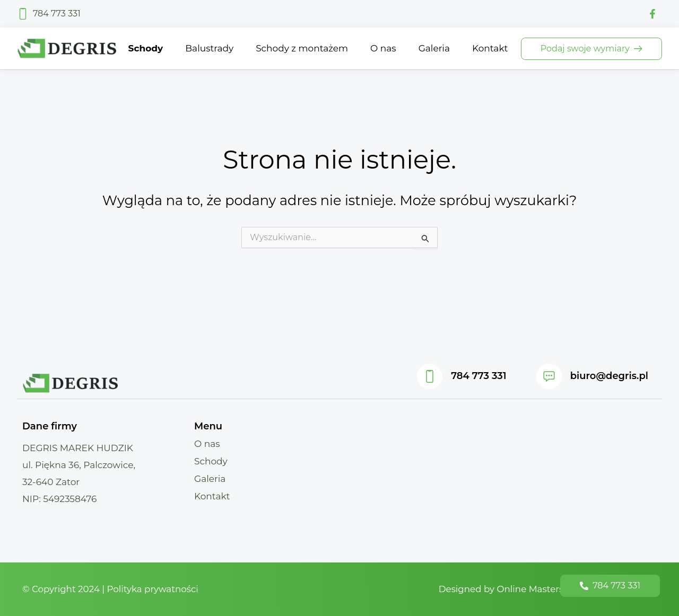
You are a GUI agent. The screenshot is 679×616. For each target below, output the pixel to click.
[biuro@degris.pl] (549, 376)
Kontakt (212, 496)
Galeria (210, 479)
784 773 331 (478, 376)
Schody (211, 461)
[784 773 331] (430, 376)
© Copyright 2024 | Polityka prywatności (112, 589)
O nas (207, 444)
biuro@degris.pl (609, 376)
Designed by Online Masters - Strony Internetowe (546, 589)
